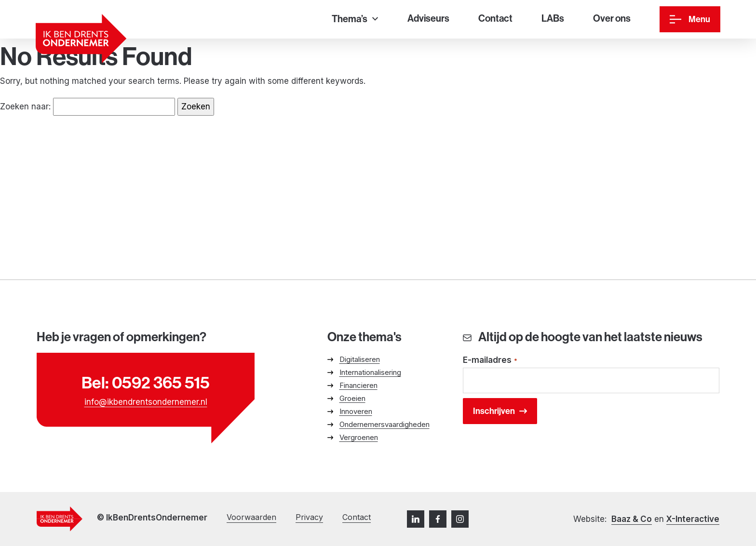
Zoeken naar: (25, 107)
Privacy (309, 517)
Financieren (358, 385)
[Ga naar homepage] (81, 39)
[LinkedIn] (416, 519)
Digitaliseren (360, 359)
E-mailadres (490, 361)
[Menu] (690, 19)
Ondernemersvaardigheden (385, 424)
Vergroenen (359, 437)
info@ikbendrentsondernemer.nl (146, 402)
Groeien (352, 398)
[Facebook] (438, 519)
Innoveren (356, 411)
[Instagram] (460, 519)
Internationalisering (370, 372)
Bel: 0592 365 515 (146, 382)
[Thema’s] (355, 20)
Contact (357, 517)
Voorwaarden (251, 517)
